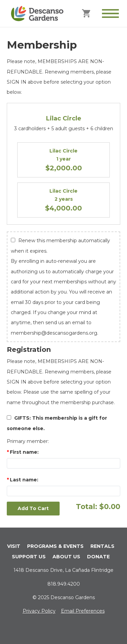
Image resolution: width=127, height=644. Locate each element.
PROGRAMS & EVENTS (55, 546)
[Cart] (87, 13)
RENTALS (102, 546)
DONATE (98, 557)
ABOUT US (66, 557)
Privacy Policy (39, 611)
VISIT (14, 546)
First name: (24, 452)
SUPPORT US (29, 557)
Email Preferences (83, 611)
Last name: (24, 480)
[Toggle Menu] (110, 13)
